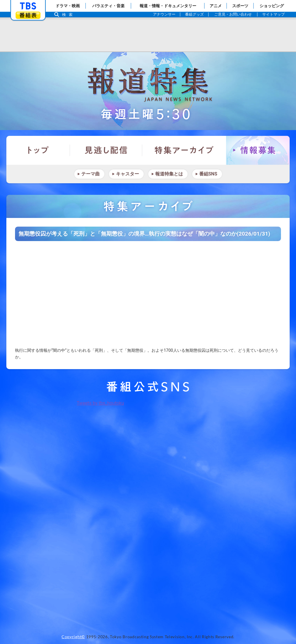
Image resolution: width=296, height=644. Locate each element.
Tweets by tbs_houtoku (100, 403)
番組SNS (208, 174)
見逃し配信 (106, 150)
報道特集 (148, 91)
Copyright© (73, 637)
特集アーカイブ (184, 150)
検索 (69, 15)
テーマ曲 (90, 174)
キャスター (127, 174)
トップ (38, 150)
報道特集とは (169, 174)
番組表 (28, 15)
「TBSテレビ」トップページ (28, 6)
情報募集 (258, 150)
